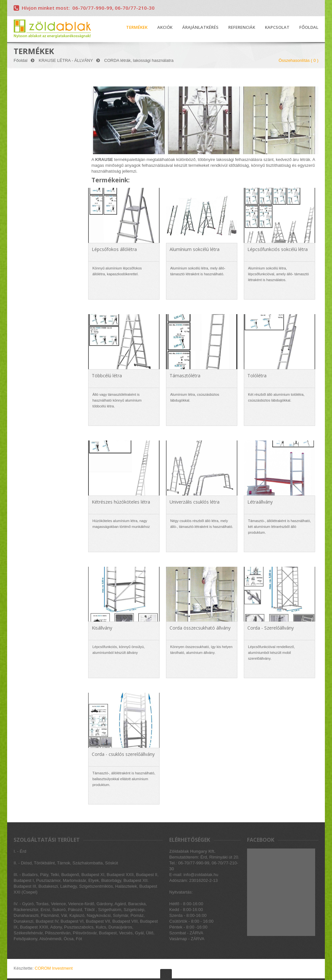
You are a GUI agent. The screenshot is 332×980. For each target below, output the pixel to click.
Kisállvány (102, 628)
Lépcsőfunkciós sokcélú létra (278, 249)
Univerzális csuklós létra (195, 502)
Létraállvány (260, 502)
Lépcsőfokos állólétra (114, 249)
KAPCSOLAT (277, 28)
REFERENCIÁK (242, 28)
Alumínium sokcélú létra (195, 249)
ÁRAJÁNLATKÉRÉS (200, 28)
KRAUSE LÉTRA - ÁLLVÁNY (66, 60)
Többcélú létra (107, 376)
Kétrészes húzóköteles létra (121, 502)
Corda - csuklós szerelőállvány (123, 754)
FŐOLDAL (309, 28)
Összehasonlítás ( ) (298, 60)
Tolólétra (257, 376)
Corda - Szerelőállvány (271, 628)
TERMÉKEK (137, 28)
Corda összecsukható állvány (200, 628)
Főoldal (21, 60)
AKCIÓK (165, 28)
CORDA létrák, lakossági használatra (139, 60)
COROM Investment (54, 968)
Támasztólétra (185, 376)
